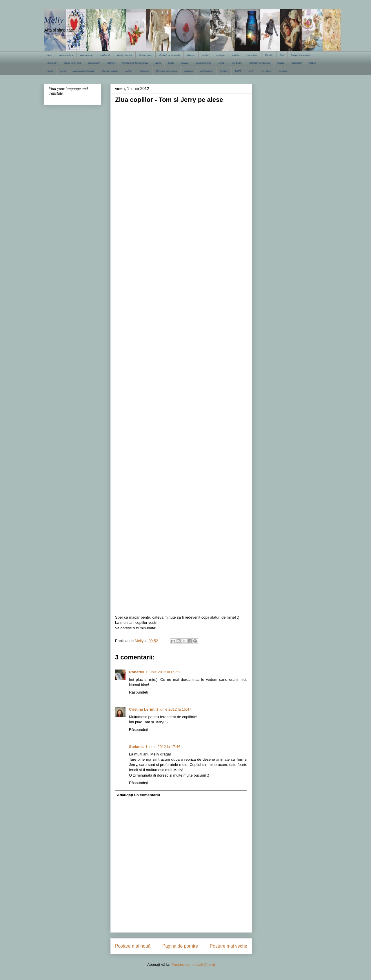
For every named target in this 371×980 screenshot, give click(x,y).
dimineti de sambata (170, 55)
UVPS (238, 71)
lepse (158, 63)
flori (282, 55)
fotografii (52, 63)
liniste (171, 63)
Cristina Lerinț (142, 709)
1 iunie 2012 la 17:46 (163, 747)
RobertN (136, 672)
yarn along (266, 71)
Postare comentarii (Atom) (193, 965)
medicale (237, 63)
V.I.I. (251, 71)
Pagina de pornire (180, 946)
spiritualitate (207, 71)
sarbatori (189, 71)
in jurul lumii (94, 63)
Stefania (136, 747)
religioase (144, 71)
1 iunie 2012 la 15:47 (174, 709)
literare (185, 63)
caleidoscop (86, 55)
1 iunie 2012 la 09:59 (163, 672)
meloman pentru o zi (259, 63)
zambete (283, 71)
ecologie (221, 55)
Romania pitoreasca (167, 71)
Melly (54, 20)
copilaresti (105, 55)
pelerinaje (297, 63)
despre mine (146, 55)
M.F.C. (222, 63)
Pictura (313, 63)
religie (129, 71)
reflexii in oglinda (110, 71)
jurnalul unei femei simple (135, 63)
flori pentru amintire (301, 55)
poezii (63, 71)
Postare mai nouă (133, 946)
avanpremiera (66, 55)
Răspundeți (139, 692)
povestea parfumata (84, 71)
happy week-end (72, 63)
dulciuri (206, 55)
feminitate (253, 55)
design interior (125, 55)
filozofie (269, 55)
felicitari (236, 55)
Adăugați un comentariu (139, 795)
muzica (281, 63)
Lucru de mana (203, 63)
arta (50, 55)
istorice (111, 63)
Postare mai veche (229, 946)
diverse (191, 55)
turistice (224, 71)
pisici (50, 71)
